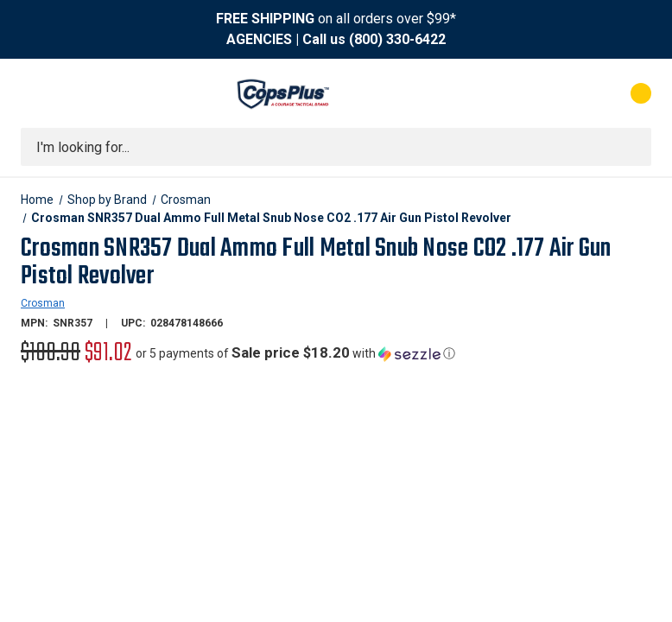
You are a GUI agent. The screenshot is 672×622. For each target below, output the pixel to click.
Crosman (43, 303)
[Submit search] (632, 147)
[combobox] (336, 147)
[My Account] (564, 93)
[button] (295, 353)
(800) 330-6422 (397, 39)
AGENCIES (259, 39)
